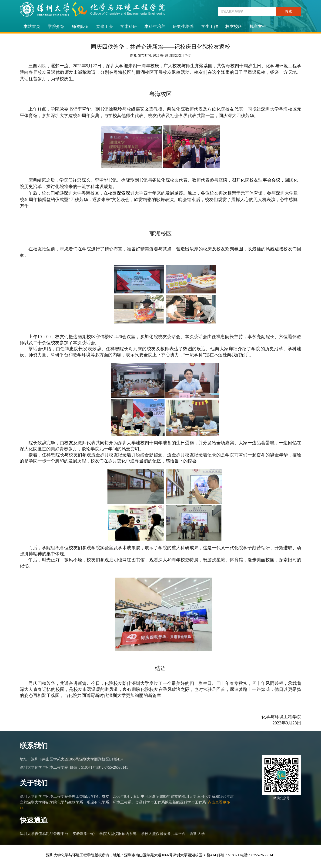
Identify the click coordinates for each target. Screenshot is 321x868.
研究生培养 (183, 27)
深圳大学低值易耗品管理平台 (44, 834)
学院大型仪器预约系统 (118, 834)
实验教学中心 (84, 834)
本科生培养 (155, 27)
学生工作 (210, 27)
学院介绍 (56, 27)
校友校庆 (234, 27)
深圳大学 (197, 834)
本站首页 (32, 27)
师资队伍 (80, 27)
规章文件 (258, 27)
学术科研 (129, 27)
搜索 (289, 12)
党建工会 (104, 27)
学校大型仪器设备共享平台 (163, 834)
